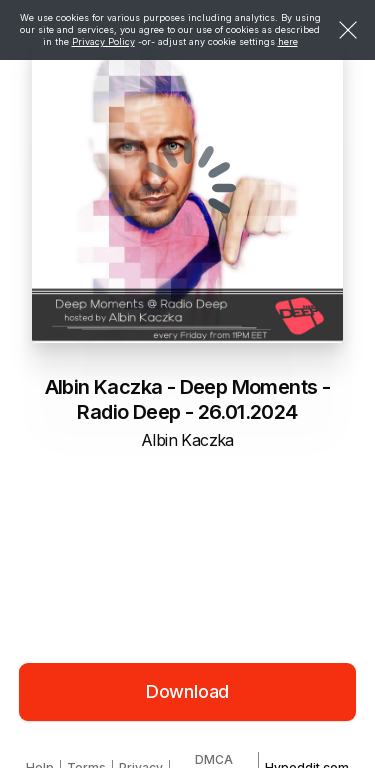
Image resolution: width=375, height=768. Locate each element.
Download (188, 691)
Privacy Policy (103, 41)
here (288, 41)
